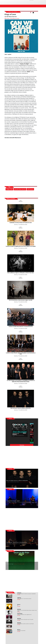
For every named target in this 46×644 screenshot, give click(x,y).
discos (16, 12)
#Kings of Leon (9, 189)
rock (12, 12)
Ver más (19, 595)
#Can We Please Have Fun (20, 189)
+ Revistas (22, 445)
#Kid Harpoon (30, 189)
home (10, 12)
